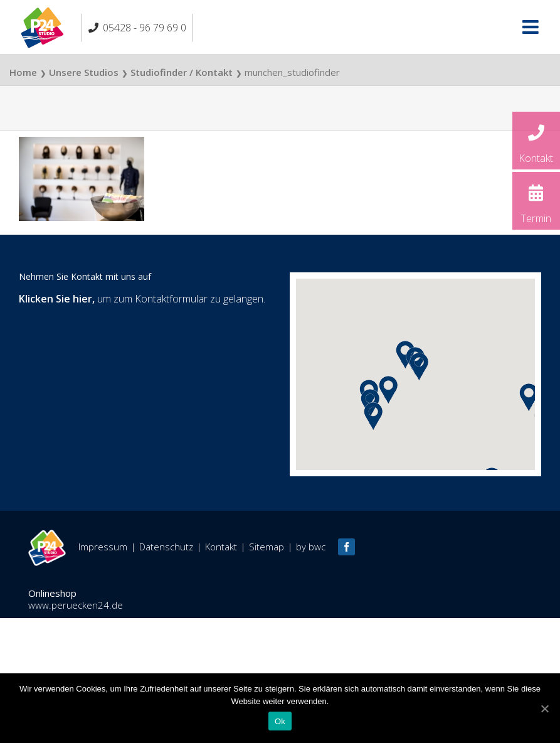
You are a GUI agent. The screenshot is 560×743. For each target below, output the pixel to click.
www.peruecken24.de (76, 605)
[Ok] (544, 708)
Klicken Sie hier (55, 299)
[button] (373, 416)
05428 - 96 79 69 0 (145, 28)
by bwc (311, 547)
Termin (536, 200)
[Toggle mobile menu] (532, 27)
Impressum (103, 547)
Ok (280, 721)
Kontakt (536, 140)
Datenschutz (166, 547)
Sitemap (267, 547)
